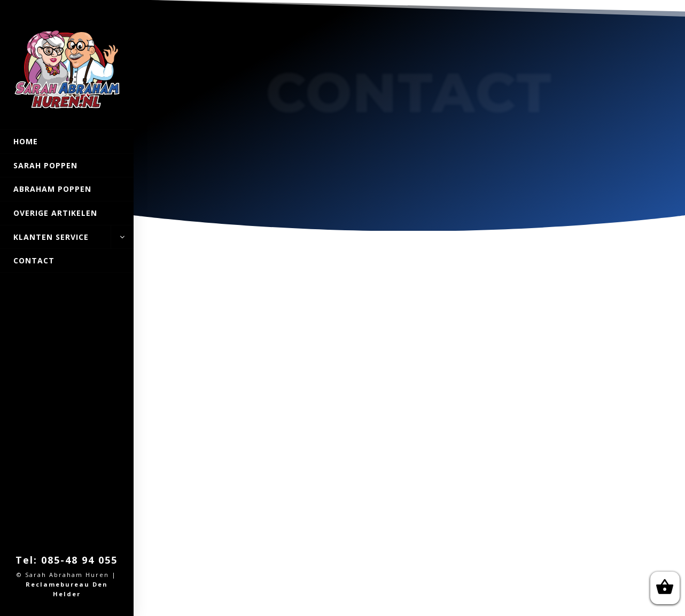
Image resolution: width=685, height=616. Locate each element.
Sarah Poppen (45, 165)
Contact (34, 260)
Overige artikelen (55, 213)
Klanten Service (67, 237)
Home (26, 141)
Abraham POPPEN (52, 189)
